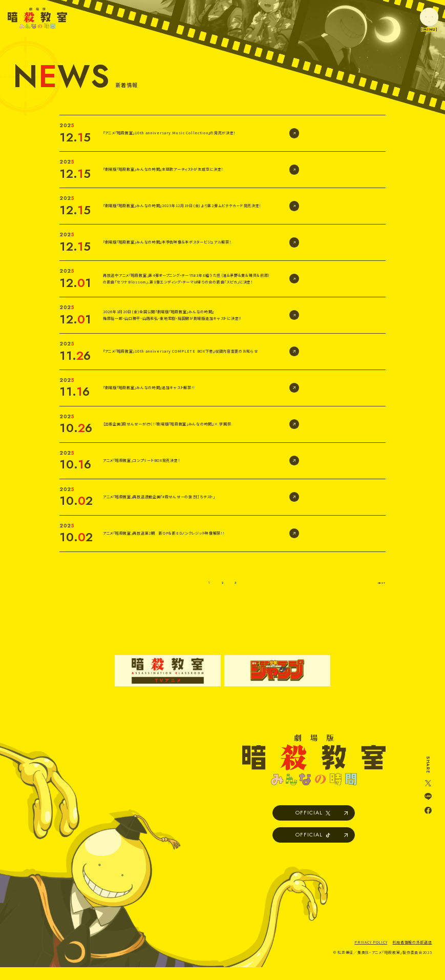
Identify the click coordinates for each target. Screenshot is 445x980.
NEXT (375, 581)
